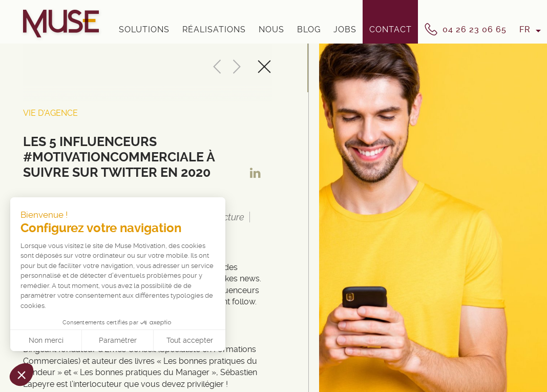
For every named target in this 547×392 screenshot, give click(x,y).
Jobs (345, 29)
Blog (309, 29)
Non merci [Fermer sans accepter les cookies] (46, 340)
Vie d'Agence (50, 113)
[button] (22, 375)
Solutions (144, 29)
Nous (271, 29)
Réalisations (214, 29)
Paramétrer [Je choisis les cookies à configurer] (118, 340)
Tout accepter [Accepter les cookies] (190, 340)
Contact (391, 29)
